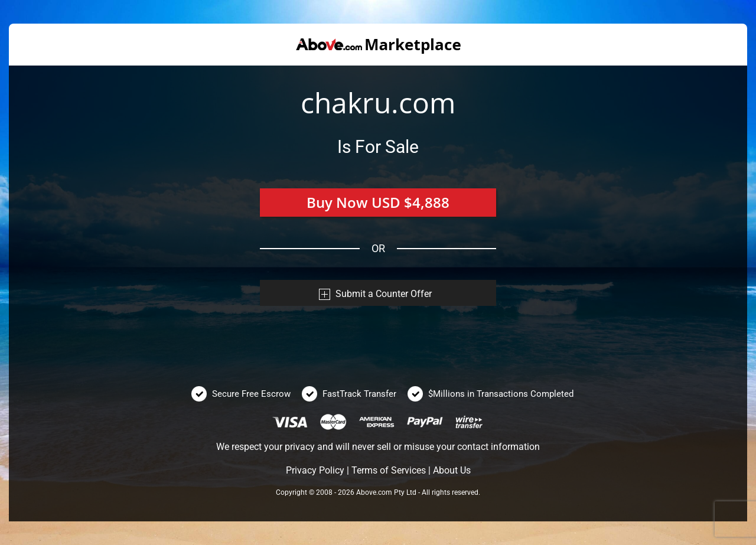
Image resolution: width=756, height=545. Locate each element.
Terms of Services (389, 470)
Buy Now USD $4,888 (378, 202)
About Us (452, 470)
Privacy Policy (315, 470)
